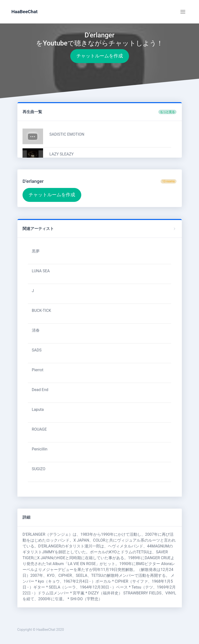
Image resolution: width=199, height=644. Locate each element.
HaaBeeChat (25, 12)
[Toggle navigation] (183, 12)
